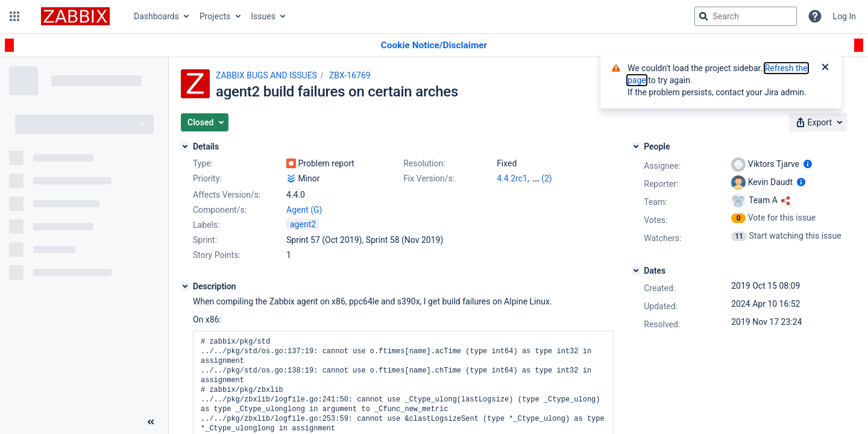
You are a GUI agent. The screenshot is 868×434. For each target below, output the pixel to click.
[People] (636, 146)
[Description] (185, 286)
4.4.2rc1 (512, 178)
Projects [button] (215, 16)
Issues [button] (263, 16)
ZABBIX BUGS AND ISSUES (266, 75)
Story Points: (217, 255)
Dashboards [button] (156, 16)
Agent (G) (304, 210)
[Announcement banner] (434, 46)
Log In (844, 16)
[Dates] (636, 271)
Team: (655, 202)
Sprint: (205, 240)
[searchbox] (746, 16)
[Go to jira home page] (75, 16)
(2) (547, 178)
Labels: (206, 225)
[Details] (185, 146)
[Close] (825, 68)
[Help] (815, 16)
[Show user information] (808, 164)
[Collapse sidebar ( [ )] (151, 422)
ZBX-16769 (350, 75)
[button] (14, 16)
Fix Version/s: (429, 178)
